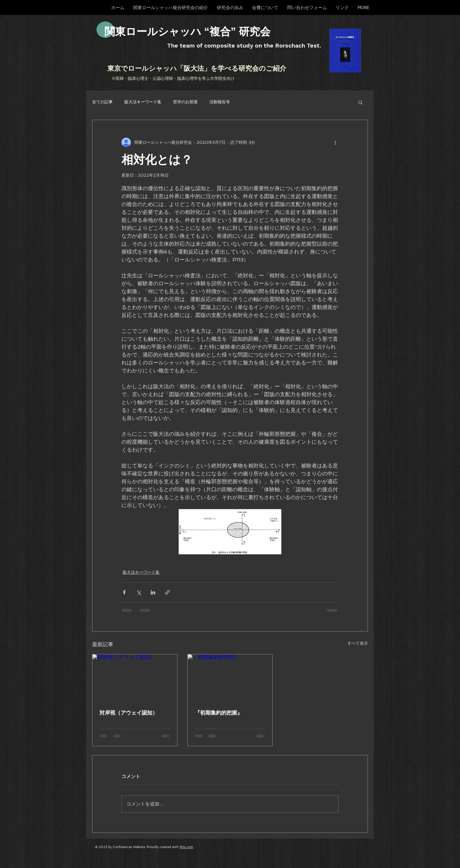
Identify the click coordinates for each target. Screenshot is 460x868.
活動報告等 (220, 102)
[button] (360, 102)
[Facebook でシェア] (124, 592)
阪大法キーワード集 (143, 102)
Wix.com (186, 847)
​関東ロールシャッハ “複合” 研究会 (187, 32)
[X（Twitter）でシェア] (139, 592)
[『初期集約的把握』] (230, 678)
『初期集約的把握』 (219, 713)
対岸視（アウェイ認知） (128, 713)
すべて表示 (358, 643)
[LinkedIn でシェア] (153, 592)
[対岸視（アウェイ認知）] (135, 678)
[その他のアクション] (335, 142)
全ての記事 (102, 102)
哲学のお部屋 (185, 102)
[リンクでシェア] (167, 592)
